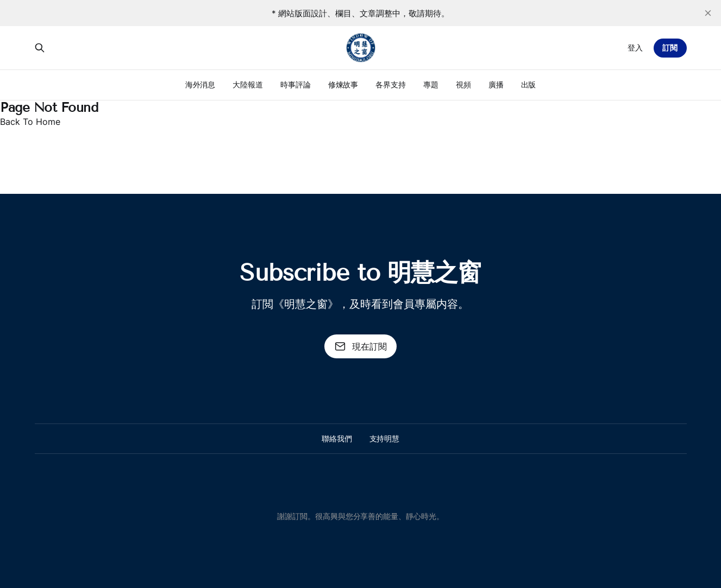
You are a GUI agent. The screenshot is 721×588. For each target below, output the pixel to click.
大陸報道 (248, 84)
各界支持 (391, 84)
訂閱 (670, 48)
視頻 (463, 84)
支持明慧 (385, 438)
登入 (635, 48)
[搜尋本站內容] (40, 48)
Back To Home (30, 122)
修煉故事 (343, 84)
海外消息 (200, 84)
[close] (708, 13)
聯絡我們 (337, 438)
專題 (431, 84)
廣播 (496, 84)
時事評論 (296, 84)
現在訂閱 (361, 346)
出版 (529, 84)
